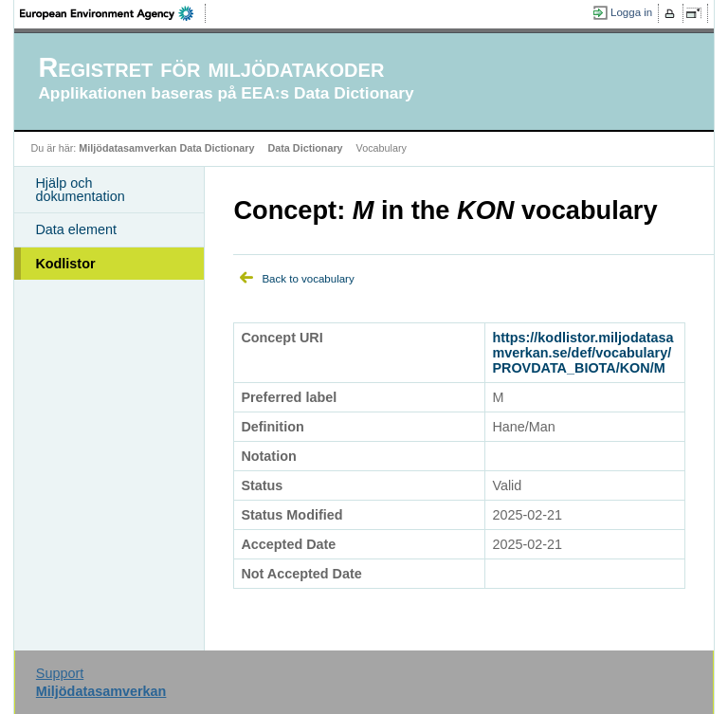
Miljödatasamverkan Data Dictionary (166, 148)
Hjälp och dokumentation (80, 190)
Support (60, 673)
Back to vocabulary (308, 279)
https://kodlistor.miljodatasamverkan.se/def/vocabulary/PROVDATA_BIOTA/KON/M (582, 353)
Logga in (631, 12)
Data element (76, 229)
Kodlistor (65, 264)
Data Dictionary (305, 148)
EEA (113, 13)
